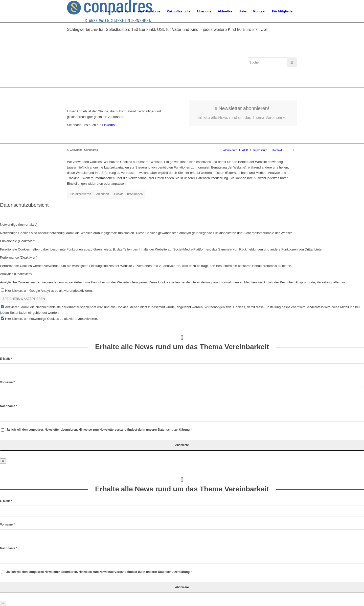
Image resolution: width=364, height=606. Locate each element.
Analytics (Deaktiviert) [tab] (16, 274)
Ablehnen (103, 194)
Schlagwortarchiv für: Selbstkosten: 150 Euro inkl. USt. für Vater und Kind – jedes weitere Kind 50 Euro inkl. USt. (168, 29)
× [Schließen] (3, 461)
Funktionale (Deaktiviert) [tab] (18, 241)
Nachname (9, 406)
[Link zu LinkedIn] (293, 150)
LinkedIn (108, 125)
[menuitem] (115, 11)
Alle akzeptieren (80, 194)
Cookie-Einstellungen (128, 194)
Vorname (7, 382)
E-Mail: (6, 359)
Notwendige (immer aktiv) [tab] (19, 225)
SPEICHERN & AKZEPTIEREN (24, 299)
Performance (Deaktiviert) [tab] (19, 257)
